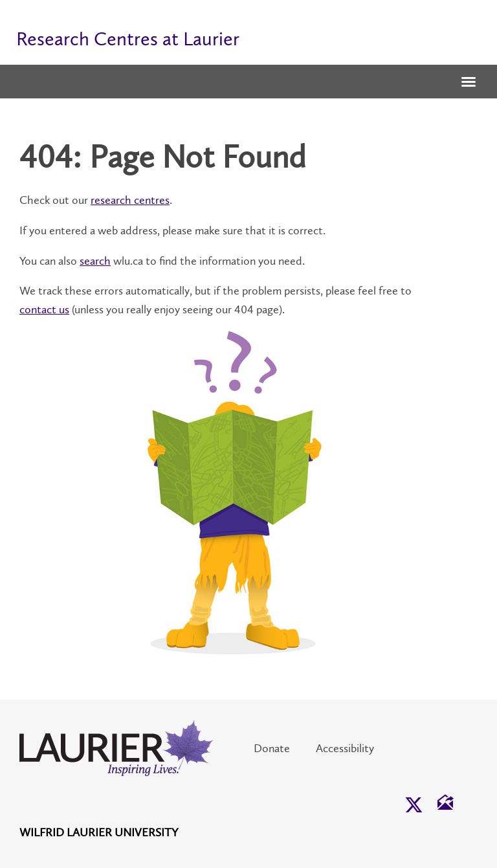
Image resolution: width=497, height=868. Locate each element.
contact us (44, 309)
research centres (130, 200)
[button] (469, 83)
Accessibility (345, 748)
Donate (272, 748)
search (95, 261)
